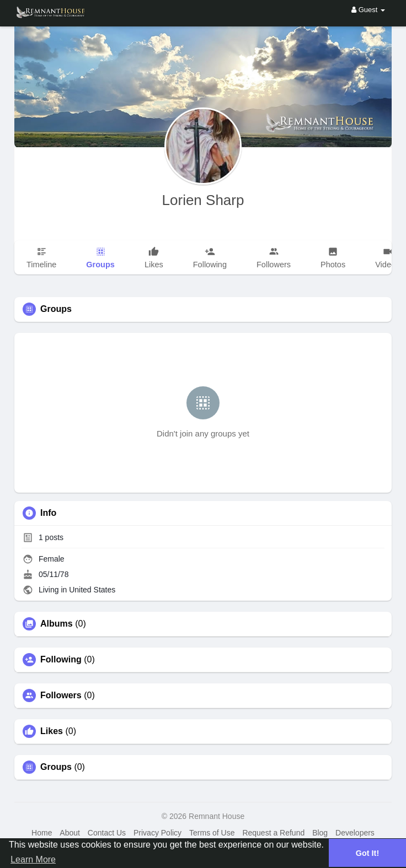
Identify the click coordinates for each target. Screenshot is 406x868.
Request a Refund (273, 833)
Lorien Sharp (203, 200)
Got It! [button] (367, 853)
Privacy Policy (157, 833)
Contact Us (107, 833)
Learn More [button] (33, 859)
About (70, 833)
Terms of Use (212, 833)
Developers (355, 833)
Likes (52, 731)
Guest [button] (368, 10)
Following (61, 660)
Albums (57, 624)
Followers (61, 696)
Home (42, 833)
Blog (320, 833)
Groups (56, 767)
